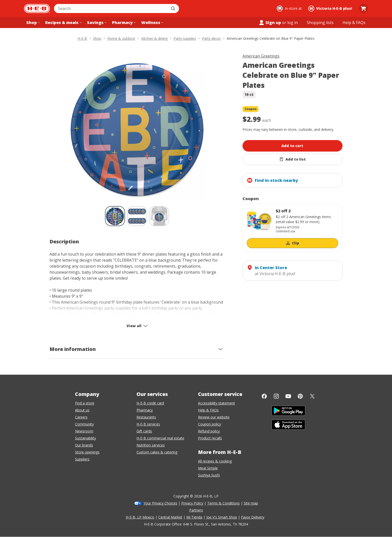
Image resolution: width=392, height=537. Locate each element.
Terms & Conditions (223, 503)
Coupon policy (209, 424)
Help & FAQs (208, 410)
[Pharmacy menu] (123, 23)
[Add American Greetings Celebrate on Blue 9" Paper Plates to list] (292, 159)
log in (292, 23)
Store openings (87, 452)
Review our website (214, 417)
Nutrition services (151, 445)
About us (82, 410)
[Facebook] (264, 396)
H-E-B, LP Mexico (140, 517)
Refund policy (209, 431)
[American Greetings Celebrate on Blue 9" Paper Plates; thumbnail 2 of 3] (137, 216)
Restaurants (146, 417)
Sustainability (85, 438)
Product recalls (210, 438)
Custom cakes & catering (157, 452)
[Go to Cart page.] (363, 9)
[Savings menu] (96, 23)
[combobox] (111, 9)
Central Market (170, 517)
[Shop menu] (32, 23)
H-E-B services (148, 424)
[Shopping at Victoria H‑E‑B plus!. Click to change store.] (331, 9)
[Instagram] (276, 396)
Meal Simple (208, 468)
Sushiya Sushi (209, 475)
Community (84, 424)
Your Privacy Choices (160, 503)
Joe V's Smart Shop (222, 517)
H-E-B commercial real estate (160, 438)
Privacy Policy (192, 503)
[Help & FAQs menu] (354, 23)
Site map (251, 503)
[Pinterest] (300, 396)
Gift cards (144, 431)
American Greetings (261, 56)
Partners (196, 510)
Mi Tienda (194, 517)
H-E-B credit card (150, 403)
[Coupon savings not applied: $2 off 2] (292, 228)
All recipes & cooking (215, 461)
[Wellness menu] (152, 23)
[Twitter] (312, 396)
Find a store (85, 403)
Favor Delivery (253, 517)
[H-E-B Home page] (37, 9)
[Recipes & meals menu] (63, 23)
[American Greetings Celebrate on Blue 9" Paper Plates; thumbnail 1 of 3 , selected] (115, 216)
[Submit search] (173, 9)
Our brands (84, 445)
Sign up (270, 23)
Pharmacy (145, 410)
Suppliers (82, 459)
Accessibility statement (216, 403)
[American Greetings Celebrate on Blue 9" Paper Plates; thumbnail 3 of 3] (159, 216)
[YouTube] (288, 396)
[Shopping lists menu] (320, 23)
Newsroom (84, 431)
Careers (81, 417)
